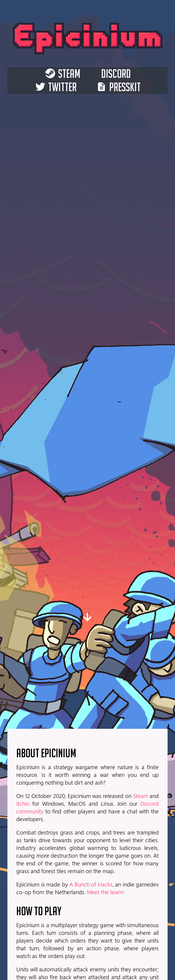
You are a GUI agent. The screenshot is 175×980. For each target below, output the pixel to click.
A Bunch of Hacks (91, 884)
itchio (23, 803)
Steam (140, 796)
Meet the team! (105, 892)
